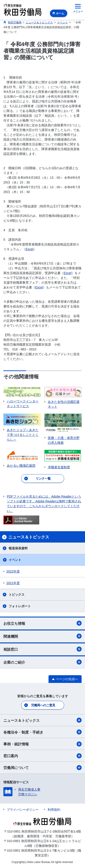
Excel (29, 249)
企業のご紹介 (42, 662)
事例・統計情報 (42, 744)
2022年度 (13, 571)
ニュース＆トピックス (42, 720)
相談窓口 (42, 649)
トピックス (17, 595)
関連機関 (42, 636)
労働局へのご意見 (43, 705)
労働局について (42, 768)
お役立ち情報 (42, 623)
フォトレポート (20, 606)
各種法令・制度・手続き (42, 732)
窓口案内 (42, 756)
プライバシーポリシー (23, 810)
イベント (15, 560)
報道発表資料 (18, 548)
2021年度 (13, 583)
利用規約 (54, 810)
